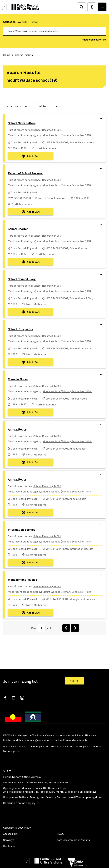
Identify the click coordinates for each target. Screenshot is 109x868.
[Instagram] (22, 698)
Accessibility (11, 834)
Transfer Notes (18, 380)
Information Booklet (21, 530)
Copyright (9, 840)
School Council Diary (22, 279)
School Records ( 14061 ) (48, 130)
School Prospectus (20, 329)
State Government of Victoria (73, 840)
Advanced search (94, 40)
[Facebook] (5, 698)
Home (7, 55)
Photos (34, 22)
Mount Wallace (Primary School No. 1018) (67, 135)
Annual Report (18, 430)
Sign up (74, 681)
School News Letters (22, 123)
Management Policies (22, 580)
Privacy (60, 834)
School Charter (18, 229)
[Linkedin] (14, 698)
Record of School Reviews (25, 174)
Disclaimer (10, 846)
